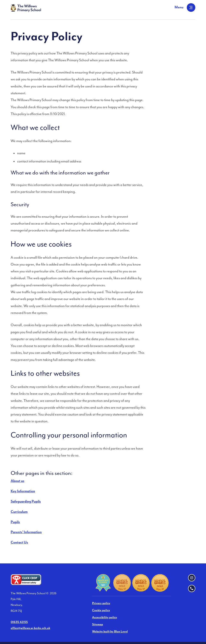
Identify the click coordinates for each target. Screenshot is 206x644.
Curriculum (19, 512)
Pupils (15, 522)
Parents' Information (26, 532)
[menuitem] (103, 481)
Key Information (23, 491)
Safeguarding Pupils (26, 502)
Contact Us (19, 543)
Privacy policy (101, 603)
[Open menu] (185, 8)
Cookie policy (101, 610)
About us (18, 481)
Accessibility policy (105, 617)
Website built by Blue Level (110, 632)
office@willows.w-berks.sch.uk (30, 628)
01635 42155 (19, 622)
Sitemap (98, 624)
